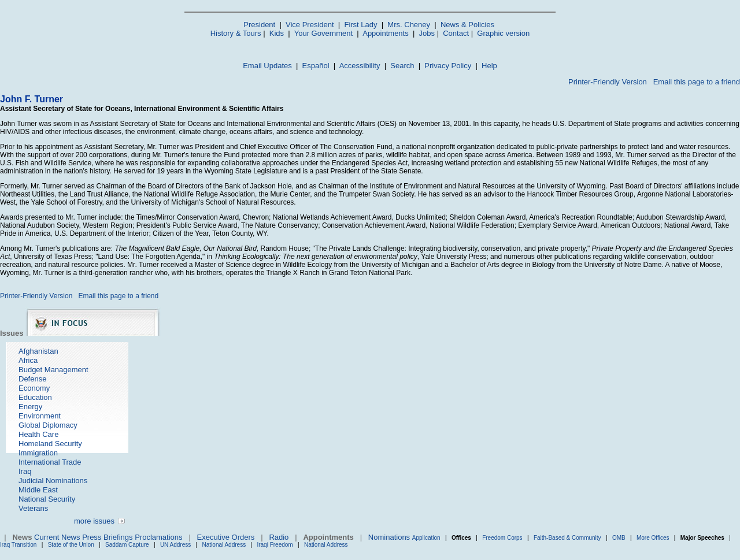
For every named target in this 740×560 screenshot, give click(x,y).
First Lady (360, 25)
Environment (40, 416)
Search (402, 66)
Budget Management (53, 370)
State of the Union (71, 545)
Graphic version (503, 33)
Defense (32, 379)
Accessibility (360, 66)
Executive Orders (226, 537)
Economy (34, 388)
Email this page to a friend (697, 82)
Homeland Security (50, 444)
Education (35, 397)
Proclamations (158, 537)
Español (316, 66)
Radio (279, 537)
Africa (28, 360)
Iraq (25, 471)
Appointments (386, 33)
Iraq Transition (18, 545)
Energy (30, 407)
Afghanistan (38, 351)
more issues (94, 521)
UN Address (175, 545)
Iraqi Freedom (275, 545)
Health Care (38, 434)
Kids (277, 33)
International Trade (50, 462)
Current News (57, 537)
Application (426, 538)
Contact (456, 33)
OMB (619, 538)
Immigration (38, 453)
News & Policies (467, 25)
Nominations (389, 537)
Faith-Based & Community (568, 538)
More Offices (653, 538)
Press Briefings (107, 537)
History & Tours (236, 33)
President (259, 25)
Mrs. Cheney (409, 25)
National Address (224, 545)
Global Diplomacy (48, 425)
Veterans (33, 508)
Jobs (427, 33)
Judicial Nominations (53, 481)
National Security (47, 499)
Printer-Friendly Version (608, 82)
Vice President (310, 25)
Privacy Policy (448, 66)
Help (489, 66)
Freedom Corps (502, 538)
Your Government (323, 33)
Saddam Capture (127, 545)
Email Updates (267, 66)
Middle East (38, 490)
